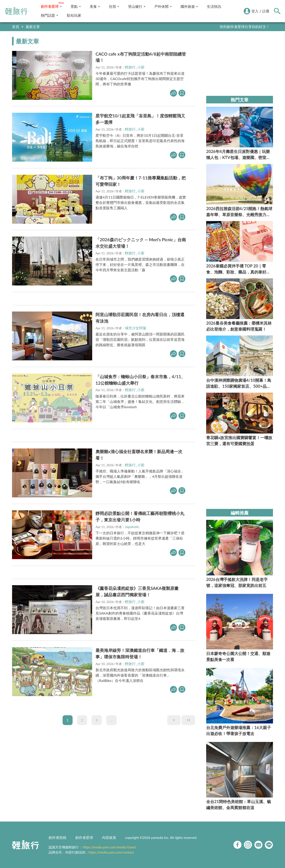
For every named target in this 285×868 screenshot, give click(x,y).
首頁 (16, 27)
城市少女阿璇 (136, 328)
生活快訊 (214, 7)
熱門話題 (49, 15)
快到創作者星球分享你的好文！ (245, 27)
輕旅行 (16, 11)
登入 (255, 11)
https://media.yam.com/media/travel (109, 847)
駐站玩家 (74, 15)
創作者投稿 (57, 837)
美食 (95, 7)
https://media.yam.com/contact (111, 852)
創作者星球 (51, 7)
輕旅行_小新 (135, 67)
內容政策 (109, 837)
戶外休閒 (163, 7)
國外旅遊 (189, 7)
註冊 (266, 11)
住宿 (114, 7)
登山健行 (137, 7)
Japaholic (132, 527)
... (111, 720)
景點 (76, 7)
